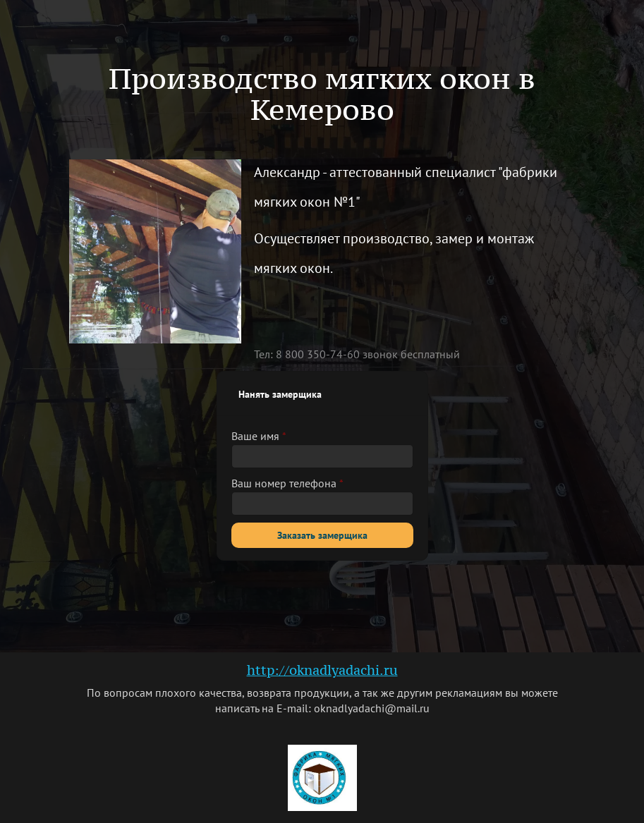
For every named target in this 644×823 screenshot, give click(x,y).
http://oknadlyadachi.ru (322, 670)
